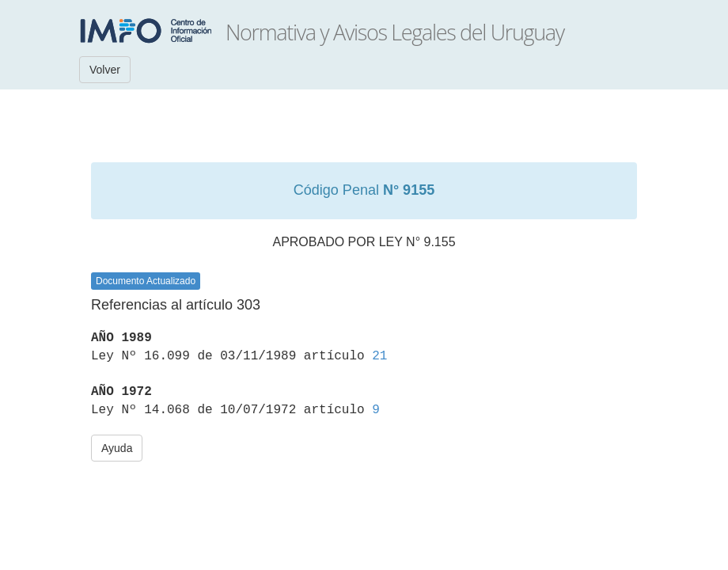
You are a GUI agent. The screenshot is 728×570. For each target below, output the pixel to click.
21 (379, 356)
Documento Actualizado (146, 281)
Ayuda (117, 448)
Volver (105, 70)
